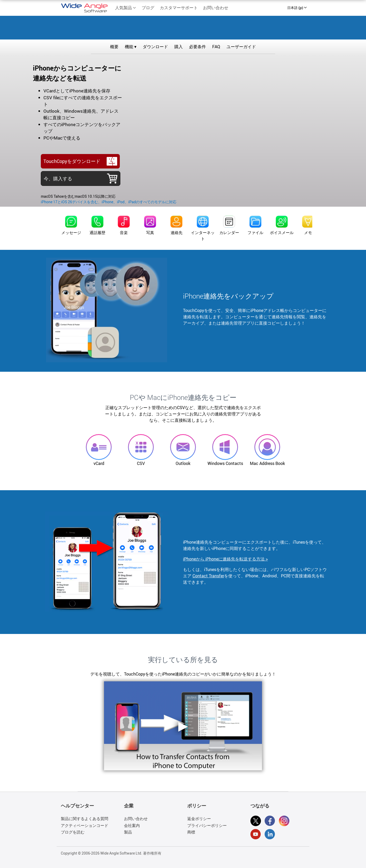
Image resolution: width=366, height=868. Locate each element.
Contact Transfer (208, 576)
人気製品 (126, 8)
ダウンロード (155, 47)
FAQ (216, 47)
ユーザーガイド (241, 47)
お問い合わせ (216, 8)
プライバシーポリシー (207, 825)
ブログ (148, 8)
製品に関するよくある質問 (85, 819)
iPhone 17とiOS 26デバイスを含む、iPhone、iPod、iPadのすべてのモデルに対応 (109, 202)
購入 (179, 47)
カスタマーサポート (179, 8)
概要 (114, 47)
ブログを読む (73, 832)
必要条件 (197, 47)
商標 (191, 832)
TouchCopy (183, 27)
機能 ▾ (131, 47)
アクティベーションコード (85, 825)
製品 (128, 832)
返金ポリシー (199, 819)
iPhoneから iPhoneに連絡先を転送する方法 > (225, 559)
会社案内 (132, 825)
